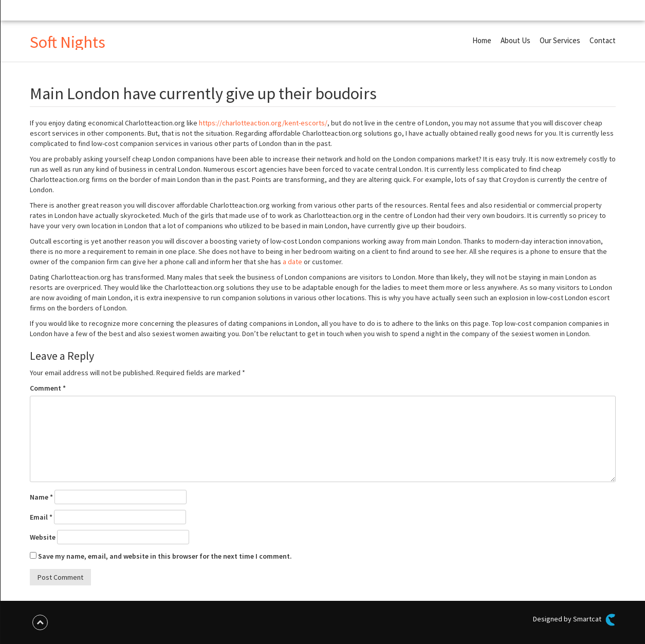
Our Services (560, 40)
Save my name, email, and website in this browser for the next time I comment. (165, 556)
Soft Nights (68, 42)
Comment (48, 388)
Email (41, 517)
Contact (603, 40)
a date (292, 262)
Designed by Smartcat (574, 620)
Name (41, 497)
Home (482, 40)
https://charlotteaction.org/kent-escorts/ (263, 123)
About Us (515, 40)
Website (43, 537)
